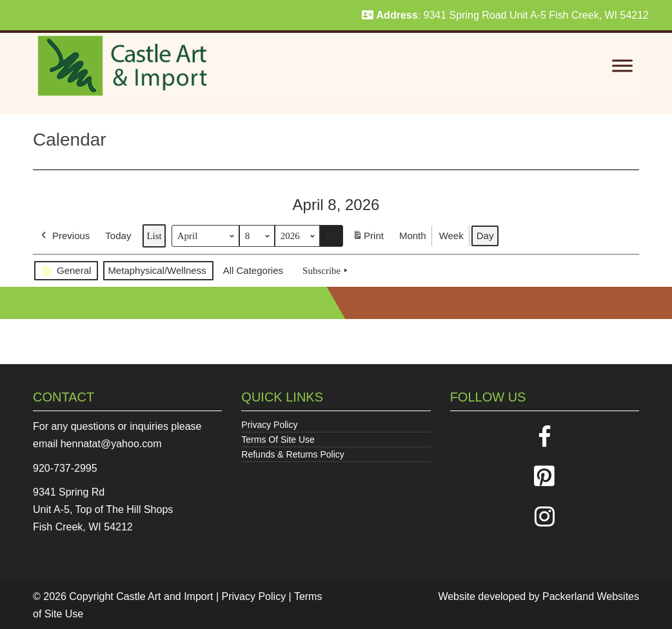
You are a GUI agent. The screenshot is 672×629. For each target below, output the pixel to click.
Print (368, 238)
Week (451, 236)
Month (413, 236)
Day (485, 236)
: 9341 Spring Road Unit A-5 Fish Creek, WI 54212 (505, 15)
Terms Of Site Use (278, 440)
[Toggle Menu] (622, 66)
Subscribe (326, 271)
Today (118, 236)
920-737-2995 (65, 468)
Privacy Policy (269, 425)
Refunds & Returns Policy (293, 454)
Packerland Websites (591, 596)
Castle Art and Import (164, 596)
